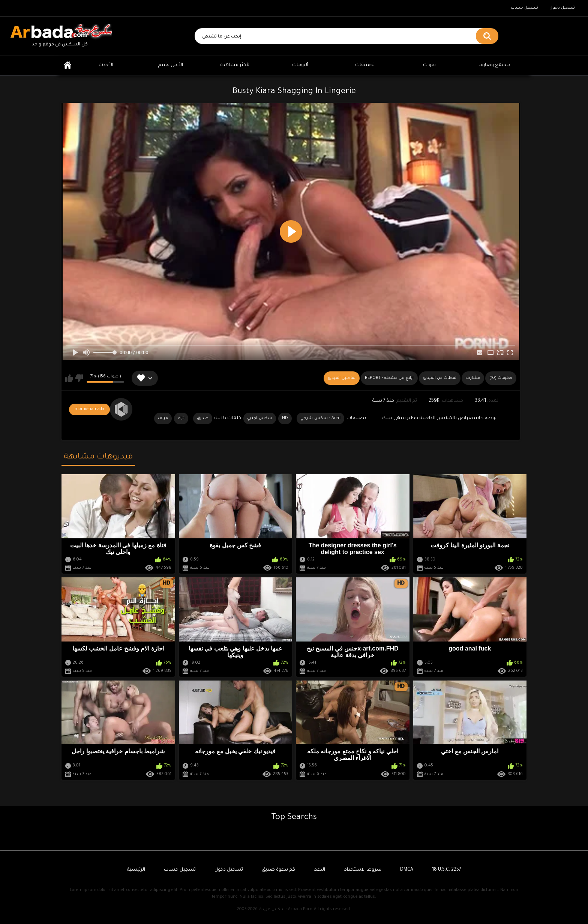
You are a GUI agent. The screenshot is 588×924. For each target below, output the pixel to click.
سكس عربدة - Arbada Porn (286, 909)
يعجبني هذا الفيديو (69, 378)
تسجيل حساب (524, 8)
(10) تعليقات (501, 378)
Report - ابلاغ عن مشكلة (389, 378)
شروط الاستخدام (363, 870)
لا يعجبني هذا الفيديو (79, 378)
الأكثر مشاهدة (235, 65)
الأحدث (106, 65)
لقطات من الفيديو (440, 378)
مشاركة (473, 378)
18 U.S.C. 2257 (447, 870)
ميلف (163, 418)
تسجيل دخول (562, 8)
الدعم (319, 870)
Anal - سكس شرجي (320, 418)
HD (285, 418)
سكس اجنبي (260, 418)
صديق (203, 418)
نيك (181, 418)
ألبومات (300, 65)
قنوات (429, 65)
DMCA (407, 870)
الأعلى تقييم (171, 65)
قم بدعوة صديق (278, 870)
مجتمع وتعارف (494, 65)
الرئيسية (67, 65)
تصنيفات (365, 65)
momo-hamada (89, 409)
